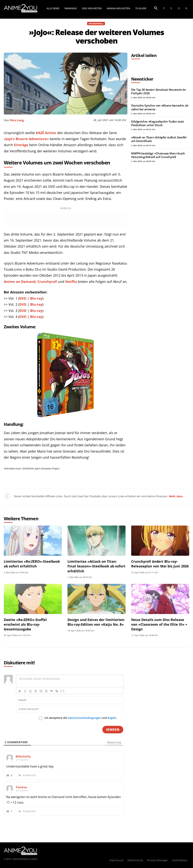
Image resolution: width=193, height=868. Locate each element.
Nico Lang (17, 120)
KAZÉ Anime (46, 133)
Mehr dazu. (176, 496)
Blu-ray (36, 298)
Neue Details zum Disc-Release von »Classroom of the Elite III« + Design (159, 624)
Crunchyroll (96, 24)
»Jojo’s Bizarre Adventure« (26, 139)
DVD (23, 298)
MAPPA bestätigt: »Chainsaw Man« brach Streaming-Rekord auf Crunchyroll (158, 155)
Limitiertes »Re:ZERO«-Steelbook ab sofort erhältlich (32, 564)
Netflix (71, 282)
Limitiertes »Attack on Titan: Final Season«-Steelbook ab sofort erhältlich (96, 566)
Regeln (112, 718)
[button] (156, 8)
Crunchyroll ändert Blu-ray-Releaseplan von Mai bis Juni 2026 (160, 564)
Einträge (21, 145)
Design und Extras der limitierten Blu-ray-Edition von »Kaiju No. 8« (96, 622)
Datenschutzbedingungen (84, 718)
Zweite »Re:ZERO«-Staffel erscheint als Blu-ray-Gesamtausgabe (25, 624)
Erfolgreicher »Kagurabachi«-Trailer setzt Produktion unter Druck (158, 123)
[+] (62, 691)
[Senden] (113, 730)
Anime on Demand (20, 282)
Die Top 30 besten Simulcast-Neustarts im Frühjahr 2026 (159, 91)
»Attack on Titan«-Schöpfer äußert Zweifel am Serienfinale (159, 139)
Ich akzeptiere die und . (81, 718)
